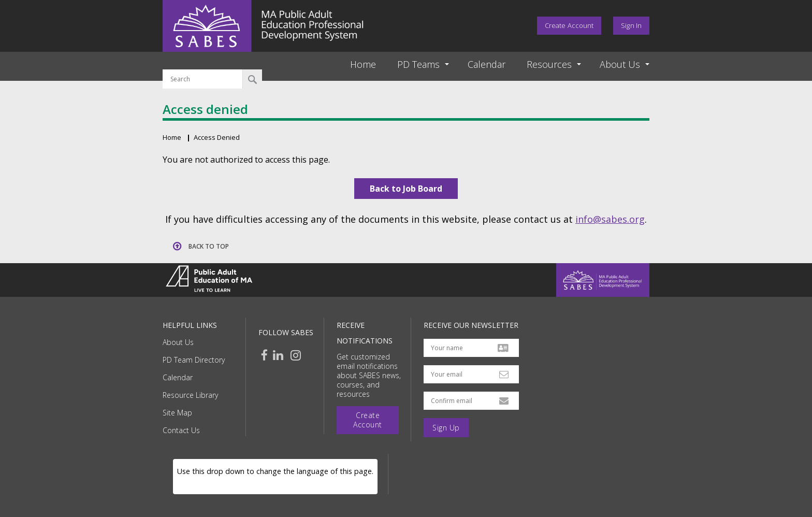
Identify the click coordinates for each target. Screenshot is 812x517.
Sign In (631, 25)
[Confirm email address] (471, 401)
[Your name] (471, 348)
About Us (178, 342)
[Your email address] (471, 374)
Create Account (569, 25)
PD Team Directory (194, 360)
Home (363, 64)
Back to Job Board (406, 189)
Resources (549, 64)
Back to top (209, 246)
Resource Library (190, 395)
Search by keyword (203, 63)
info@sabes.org (610, 219)
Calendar (487, 64)
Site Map (177, 413)
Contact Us (181, 430)
